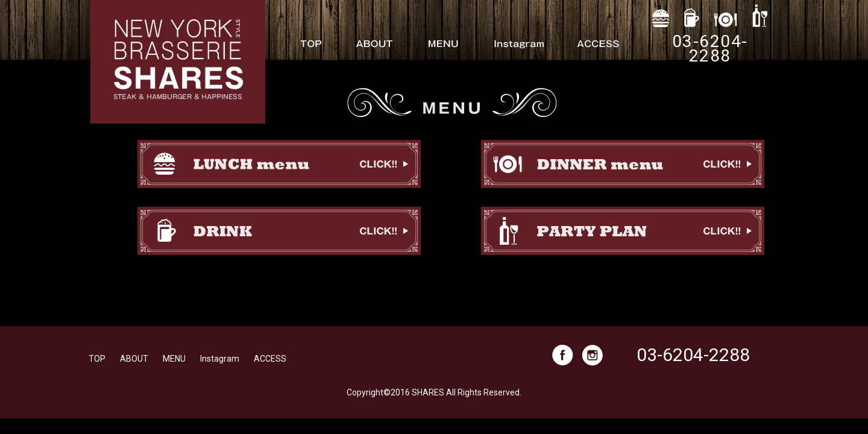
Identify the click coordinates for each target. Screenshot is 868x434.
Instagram (220, 359)
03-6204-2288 (693, 355)
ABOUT (134, 359)
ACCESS (270, 359)
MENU (174, 359)
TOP (97, 359)
